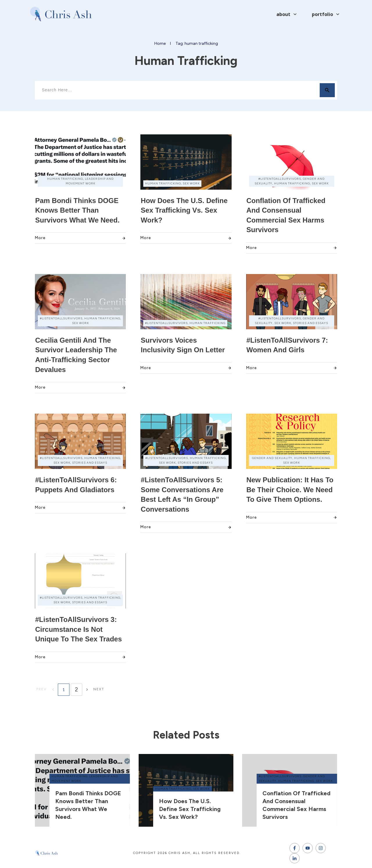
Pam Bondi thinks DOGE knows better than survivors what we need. (77, 210)
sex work (201, 789)
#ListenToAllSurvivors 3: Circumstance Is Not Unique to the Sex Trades (78, 629)
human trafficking (69, 776)
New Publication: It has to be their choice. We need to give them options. (290, 490)
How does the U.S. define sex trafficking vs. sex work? (184, 210)
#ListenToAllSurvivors (280, 776)
